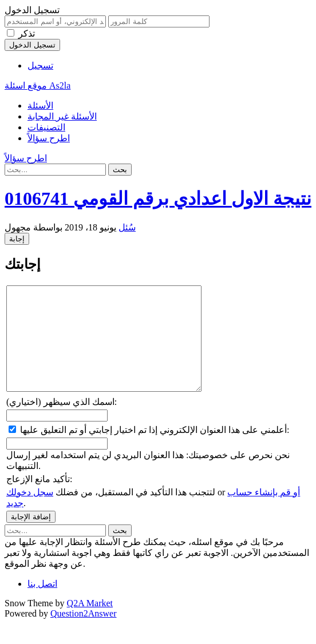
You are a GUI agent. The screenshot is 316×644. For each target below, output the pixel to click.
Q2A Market (90, 624)
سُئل (127, 227)
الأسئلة (40, 106)
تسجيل (40, 65)
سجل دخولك (30, 513)
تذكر (27, 33)
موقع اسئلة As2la (37, 86)
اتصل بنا (42, 604)
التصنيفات (46, 127)
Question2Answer (84, 634)
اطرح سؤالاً (49, 138)
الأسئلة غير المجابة (62, 116)
